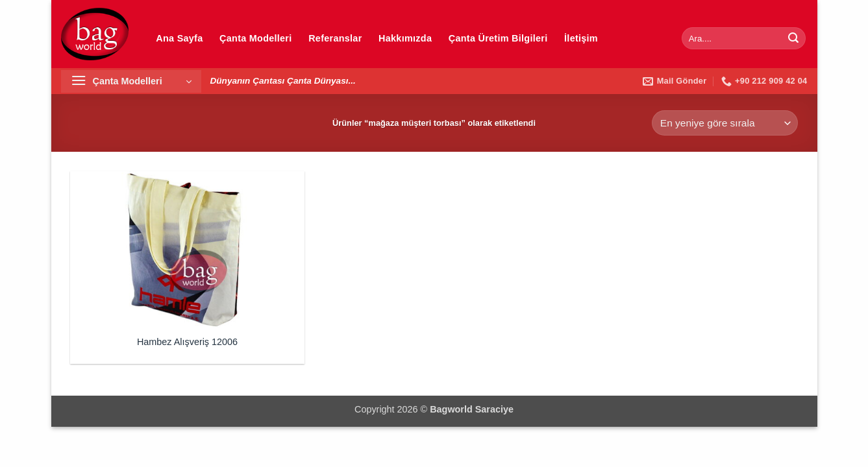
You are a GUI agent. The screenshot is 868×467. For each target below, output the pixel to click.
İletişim (581, 38)
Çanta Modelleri (255, 38)
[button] (131, 81)
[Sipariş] (725, 123)
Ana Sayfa (179, 38)
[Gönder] (793, 38)
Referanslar (335, 38)
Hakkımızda (405, 38)
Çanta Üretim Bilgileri (498, 38)
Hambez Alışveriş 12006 (187, 342)
